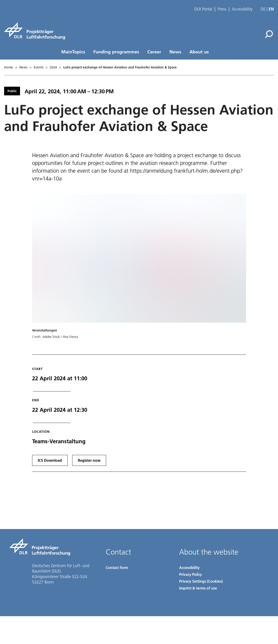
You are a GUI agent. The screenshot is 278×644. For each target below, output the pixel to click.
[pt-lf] (35, 30)
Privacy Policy (191, 574)
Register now (89, 460)
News (175, 52)
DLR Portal (203, 9)
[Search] (269, 34)
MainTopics (73, 52)
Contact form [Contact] (117, 567)
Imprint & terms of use (198, 588)
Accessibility (242, 9)
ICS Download (50, 460)
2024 (53, 67)
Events (38, 67)
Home (9, 67)
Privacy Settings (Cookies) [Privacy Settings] (201, 581)
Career (154, 52)
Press (222, 9)
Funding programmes (116, 52)
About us (199, 52)
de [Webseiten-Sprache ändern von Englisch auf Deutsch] (263, 9)
